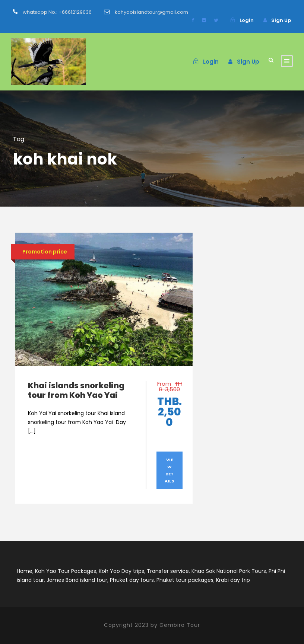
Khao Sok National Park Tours (229, 571)
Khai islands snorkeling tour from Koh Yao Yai (76, 390)
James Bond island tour (77, 580)
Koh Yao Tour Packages (66, 571)
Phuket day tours (132, 580)
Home (25, 571)
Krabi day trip (233, 580)
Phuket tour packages (185, 580)
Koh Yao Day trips (121, 571)
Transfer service (168, 571)
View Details (169, 470)
